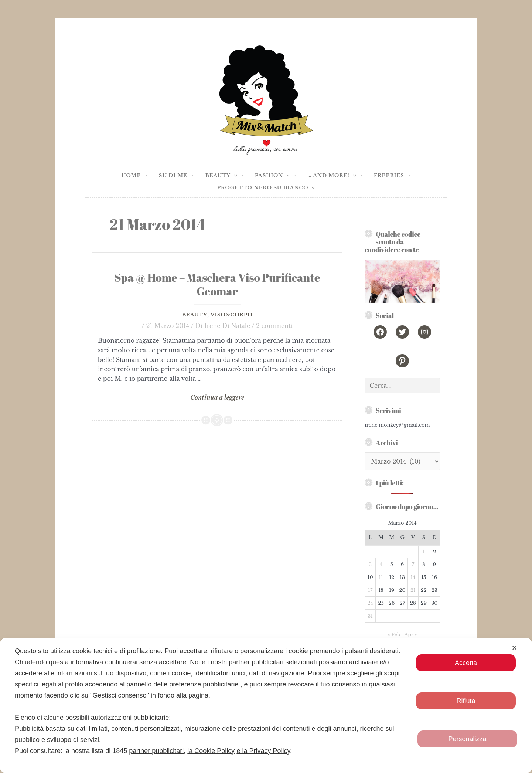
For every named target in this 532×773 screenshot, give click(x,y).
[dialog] (266, 706)
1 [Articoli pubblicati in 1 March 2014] (424, 552)
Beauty (195, 315)
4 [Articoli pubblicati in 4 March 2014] (381, 564)
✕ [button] (514, 648)
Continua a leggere (217, 398)
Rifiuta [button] (466, 701)
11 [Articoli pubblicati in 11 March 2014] (381, 577)
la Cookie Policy (211, 751)
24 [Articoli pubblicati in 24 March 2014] (370, 603)
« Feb (394, 635)
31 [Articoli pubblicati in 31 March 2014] (370, 616)
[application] (234, 176)
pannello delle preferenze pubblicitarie (182, 684)
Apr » (411, 635)
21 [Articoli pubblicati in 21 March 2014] (413, 590)
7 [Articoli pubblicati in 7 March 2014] (413, 564)
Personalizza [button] (467, 739)
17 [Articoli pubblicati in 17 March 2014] (370, 590)
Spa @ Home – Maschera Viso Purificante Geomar (217, 284)
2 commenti (274, 326)
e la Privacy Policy (263, 751)
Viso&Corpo (231, 315)
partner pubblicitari (156, 751)
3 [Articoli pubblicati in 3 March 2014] (370, 564)
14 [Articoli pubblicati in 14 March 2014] (413, 577)
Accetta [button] (466, 663)
